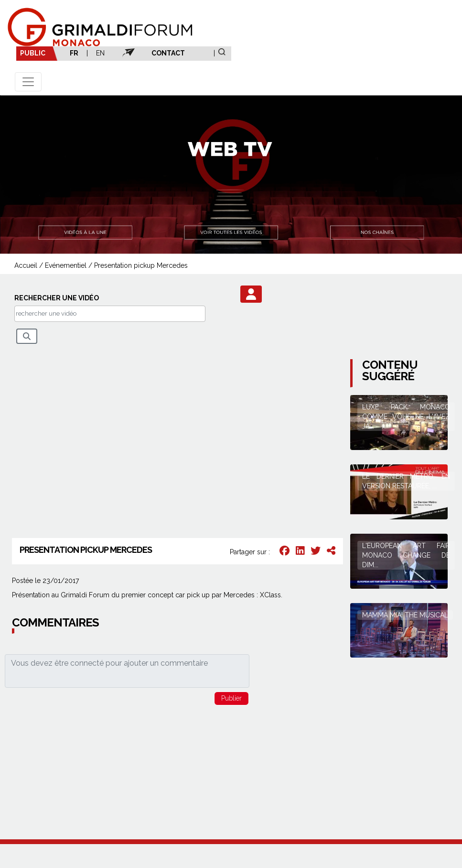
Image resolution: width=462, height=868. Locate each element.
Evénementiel (66, 265)
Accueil (26, 265)
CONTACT (168, 53)
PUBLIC (33, 53)
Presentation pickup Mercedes (141, 265)
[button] (251, 294)
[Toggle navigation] (28, 82)
